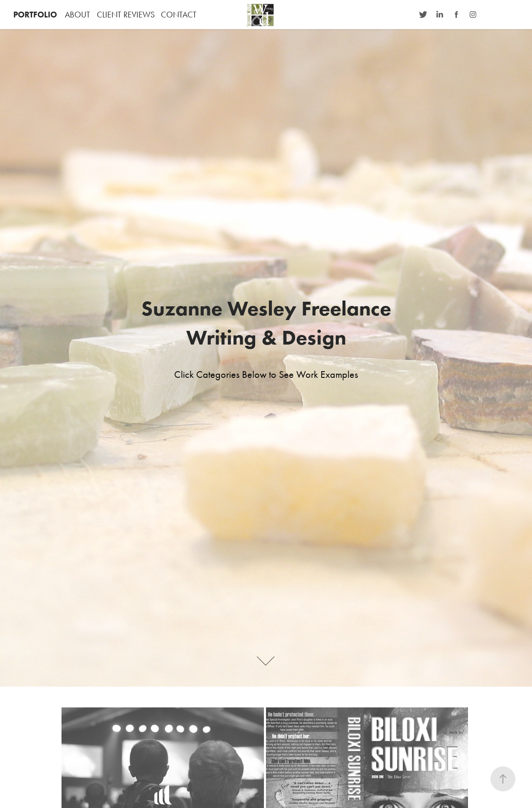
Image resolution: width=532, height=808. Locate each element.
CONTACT (179, 15)
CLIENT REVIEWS (126, 15)
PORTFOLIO (35, 15)
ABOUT (78, 15)
